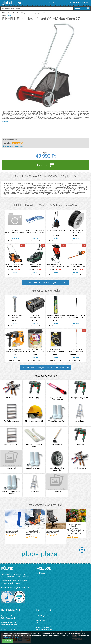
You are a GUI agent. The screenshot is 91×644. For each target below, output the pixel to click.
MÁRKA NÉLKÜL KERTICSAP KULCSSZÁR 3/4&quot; (76, 317)
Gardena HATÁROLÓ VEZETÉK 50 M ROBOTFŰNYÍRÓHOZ (76, 232)
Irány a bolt (45, 165)
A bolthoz (11, 241)
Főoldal (4, 13)
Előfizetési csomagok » (9, 618)
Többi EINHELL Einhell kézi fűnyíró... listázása (45, 283)
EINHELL (11, 16)
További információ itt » (11, 638)
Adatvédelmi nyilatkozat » (10, 623)
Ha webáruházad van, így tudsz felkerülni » (15, 588)
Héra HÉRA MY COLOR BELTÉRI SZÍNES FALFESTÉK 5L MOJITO (35, 351)
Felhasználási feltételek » (9, 625)
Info (19, 241)
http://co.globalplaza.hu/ (44, 629)
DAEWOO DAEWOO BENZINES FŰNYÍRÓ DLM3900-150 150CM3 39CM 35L (15, 266)
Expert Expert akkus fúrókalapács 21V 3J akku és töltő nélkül (15, 351)
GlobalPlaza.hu (41, 573)
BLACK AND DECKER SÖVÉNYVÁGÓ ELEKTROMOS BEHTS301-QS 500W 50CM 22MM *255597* (76, 266)
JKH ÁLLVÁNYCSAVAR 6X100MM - (15, 317)
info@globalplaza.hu (42, 616)
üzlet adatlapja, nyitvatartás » (13, 146)
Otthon (10, 13)
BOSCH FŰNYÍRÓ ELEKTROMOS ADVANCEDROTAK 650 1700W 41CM (35, 266)
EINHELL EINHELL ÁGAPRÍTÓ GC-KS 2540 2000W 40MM (56, 266)
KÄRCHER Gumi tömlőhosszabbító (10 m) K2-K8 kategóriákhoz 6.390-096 (15, 232)
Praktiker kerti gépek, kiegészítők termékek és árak (46, 368)
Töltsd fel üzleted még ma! (12, 583)
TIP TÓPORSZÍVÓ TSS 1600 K (56, 231)
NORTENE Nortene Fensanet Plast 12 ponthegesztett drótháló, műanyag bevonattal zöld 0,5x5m (56, 317)
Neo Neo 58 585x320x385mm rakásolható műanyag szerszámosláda (35, 317)
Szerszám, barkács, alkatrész (22, 13)
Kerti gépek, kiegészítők (39, 13)
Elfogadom (8, 641)
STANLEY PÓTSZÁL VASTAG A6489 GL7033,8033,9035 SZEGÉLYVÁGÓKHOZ (35, 232)
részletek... (6, 121)
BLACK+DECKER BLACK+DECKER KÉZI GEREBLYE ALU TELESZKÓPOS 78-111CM (76, 351)
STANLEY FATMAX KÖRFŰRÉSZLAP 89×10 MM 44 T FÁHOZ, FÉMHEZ (56, 351)
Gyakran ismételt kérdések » (10, 616)
